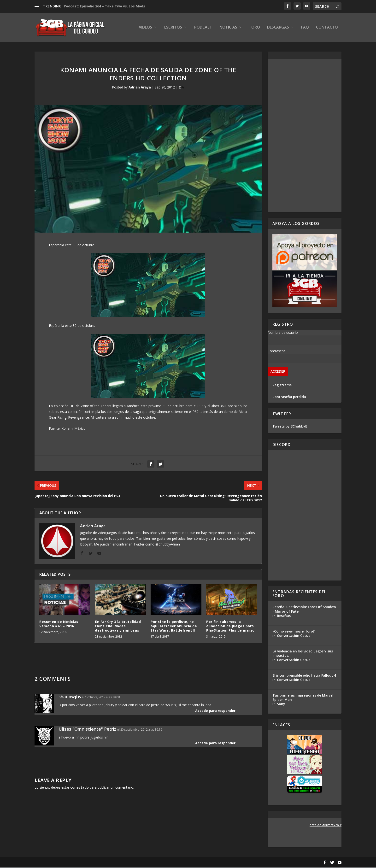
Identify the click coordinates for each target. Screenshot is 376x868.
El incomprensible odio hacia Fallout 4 (304, 676)
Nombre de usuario (283, 333)
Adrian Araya (140, 88)
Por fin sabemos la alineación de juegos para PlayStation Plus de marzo (230, 626)
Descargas (278, 28)
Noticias (228, 28)
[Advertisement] (305, 136)
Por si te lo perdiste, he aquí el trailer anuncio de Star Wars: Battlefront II (174, 626)
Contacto (327, 28)
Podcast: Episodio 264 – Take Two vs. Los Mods (104, 6)
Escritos (173, 28)
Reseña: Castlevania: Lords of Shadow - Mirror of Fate (304, 610)
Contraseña (277, 351)
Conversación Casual (294, 636)
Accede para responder (215, 711)
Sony (281, 704)
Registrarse (282, 385)
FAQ (305, 28)
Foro (255, 28)
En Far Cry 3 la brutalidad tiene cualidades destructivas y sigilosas (118, 626)
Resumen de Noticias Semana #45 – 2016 (59, 624)
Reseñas (284, 616)
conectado (79, 788)
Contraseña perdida (289, 397)
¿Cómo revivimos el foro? (294, 632)
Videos (145, 28)
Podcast (203, 28)
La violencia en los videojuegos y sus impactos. (303, 654)
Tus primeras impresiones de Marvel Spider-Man (303, 698)
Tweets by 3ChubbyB (290, 427)
